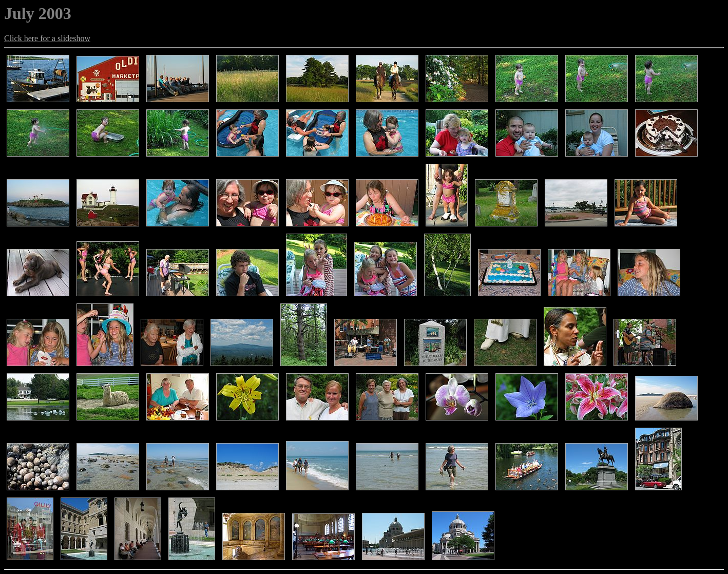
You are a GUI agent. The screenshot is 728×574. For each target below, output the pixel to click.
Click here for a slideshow (47, 38)
